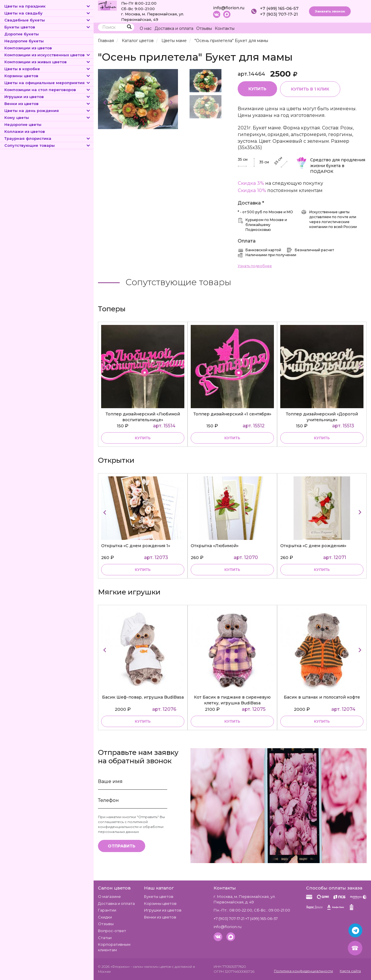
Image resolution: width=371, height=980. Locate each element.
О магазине (109, 896)
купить (143, 438)
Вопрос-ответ (112, 931)
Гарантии (107, 910)
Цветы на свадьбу (48, 13)
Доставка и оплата (174, 28)
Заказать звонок (330, 11)
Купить (257, 89)
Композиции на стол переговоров (48, 90)
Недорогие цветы (23, 124)
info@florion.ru (229, 8)
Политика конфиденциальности (303, 971)
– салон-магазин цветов (151, 967)
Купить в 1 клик (310, 89)
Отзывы (204, 28)
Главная (106, 41)
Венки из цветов (48, 104)
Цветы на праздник (48, 6)
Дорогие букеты (22, 34)
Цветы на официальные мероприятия (48, 83)
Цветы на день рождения (48, 111)
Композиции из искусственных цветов (48, 55)
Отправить (122, 846)
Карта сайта (350, 971)
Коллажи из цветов (25, 131)
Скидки (105, 917)
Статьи (105, 938)
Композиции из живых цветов (48, 62)
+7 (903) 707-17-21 (279, 14)
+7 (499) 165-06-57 (279, 8)
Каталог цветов (138, 41)
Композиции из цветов (28, 48)
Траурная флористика (48, 138)
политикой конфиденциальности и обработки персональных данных (131, 827)
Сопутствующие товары (48, 145)
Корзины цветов (48, 76)
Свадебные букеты (48, 20)
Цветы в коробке (48, 69)
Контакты (225, 28)
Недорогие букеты (24, 41)
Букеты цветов (48, 27)
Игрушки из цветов (48, 97)
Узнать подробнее (255, 266)
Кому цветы (48, 117)
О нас (146, 28)
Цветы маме (174, 41)
